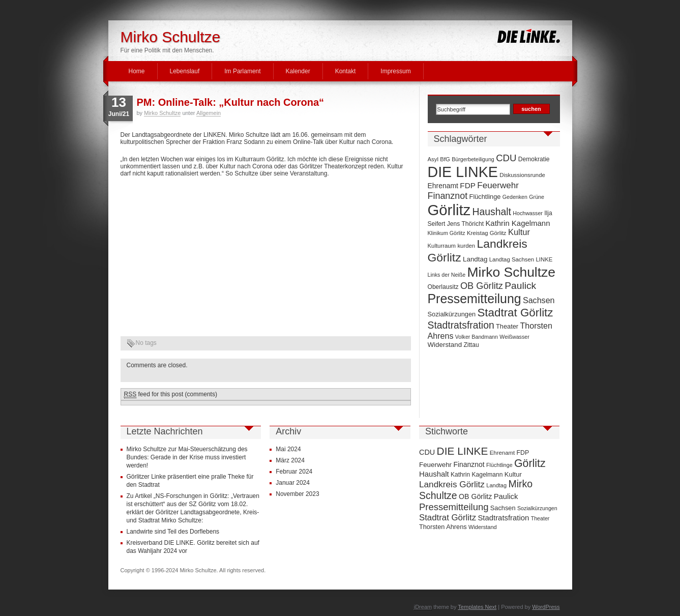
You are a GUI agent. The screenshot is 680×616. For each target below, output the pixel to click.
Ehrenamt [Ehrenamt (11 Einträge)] (443, 186)
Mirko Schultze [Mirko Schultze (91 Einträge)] (511, 272)
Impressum (395, 71)
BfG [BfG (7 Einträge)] (445, 159)
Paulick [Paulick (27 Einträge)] (520, 286)
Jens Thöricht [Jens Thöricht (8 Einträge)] (465, 224)
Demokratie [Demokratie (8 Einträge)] (534, 159)
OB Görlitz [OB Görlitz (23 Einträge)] (482, 286)
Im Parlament (242, 71)
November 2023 (297, 494)
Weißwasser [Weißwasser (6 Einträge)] (514, 337)
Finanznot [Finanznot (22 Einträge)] (448, 196)
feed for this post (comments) (171, 394)
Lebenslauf (185, 71)
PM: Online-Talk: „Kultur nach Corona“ (231, 102)
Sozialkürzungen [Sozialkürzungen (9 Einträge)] (452, 314)
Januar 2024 (293, 483)
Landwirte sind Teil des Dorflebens (173, 532)
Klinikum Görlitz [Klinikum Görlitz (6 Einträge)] (447, 233)
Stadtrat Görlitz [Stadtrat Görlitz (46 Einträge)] (515, 313)
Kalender (298, 71)
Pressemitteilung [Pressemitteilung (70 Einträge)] (475, 299)
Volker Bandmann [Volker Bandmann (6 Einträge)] (477, 337)
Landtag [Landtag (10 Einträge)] (475, 259)
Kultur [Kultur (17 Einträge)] (519, 232)
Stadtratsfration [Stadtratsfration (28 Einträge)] (461, 325)
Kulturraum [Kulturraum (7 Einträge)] (442, 246)
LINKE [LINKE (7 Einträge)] (544, 259)
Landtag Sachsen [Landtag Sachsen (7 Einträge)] (512, 259)
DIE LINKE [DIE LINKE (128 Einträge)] (463, 172)
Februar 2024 (294, 472)
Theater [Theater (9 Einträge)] (507, 326)
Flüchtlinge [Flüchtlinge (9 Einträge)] (485, 197)
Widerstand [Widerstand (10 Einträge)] (445, 345)
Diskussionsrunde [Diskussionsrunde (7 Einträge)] (522, 175)
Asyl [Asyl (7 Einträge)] (433, 159)
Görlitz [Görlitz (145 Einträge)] (449, 210)
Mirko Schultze (171, 37)
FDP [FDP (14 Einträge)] (468, 185)
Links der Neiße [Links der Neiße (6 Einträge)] (447, 275)
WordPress (546, 607)
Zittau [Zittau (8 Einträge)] (471, 345)
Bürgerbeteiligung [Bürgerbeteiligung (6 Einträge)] (473, 159)
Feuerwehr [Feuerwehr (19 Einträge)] (498, 185)
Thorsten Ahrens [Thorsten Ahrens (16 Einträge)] (443, 527)
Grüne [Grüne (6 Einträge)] (537, 197)
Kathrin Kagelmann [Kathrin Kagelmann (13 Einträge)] (518, 223)
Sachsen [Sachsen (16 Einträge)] (539, 300)
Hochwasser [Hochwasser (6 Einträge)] (528, 213)
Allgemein (209, 113)
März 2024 (290, 460)
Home (137, 71)
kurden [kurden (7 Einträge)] (466, 246)
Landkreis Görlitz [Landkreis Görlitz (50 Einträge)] (452, 484)
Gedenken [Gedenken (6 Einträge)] (515, 197)
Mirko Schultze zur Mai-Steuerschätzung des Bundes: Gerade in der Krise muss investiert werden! (187, 457)
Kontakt (346, 71)
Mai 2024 (288, 449)
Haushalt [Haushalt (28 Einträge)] (492, 212)
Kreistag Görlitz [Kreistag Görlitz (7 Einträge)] (487, 233)
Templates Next (477, 607)
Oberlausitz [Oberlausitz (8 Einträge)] (443, 287)
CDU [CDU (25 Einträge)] (506, 158)
